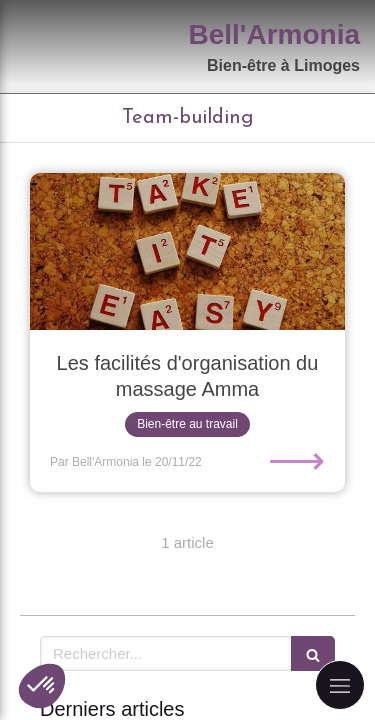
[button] (42, 686)
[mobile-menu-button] (340, 685)
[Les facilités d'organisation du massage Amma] (187, 252)
